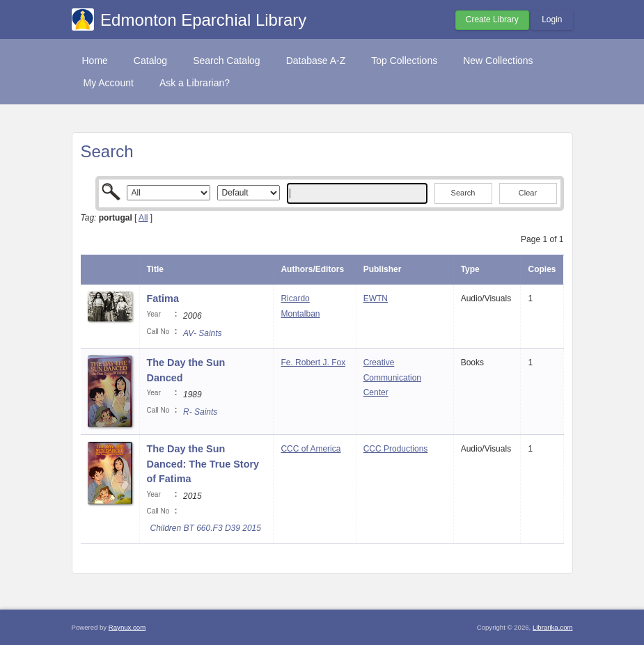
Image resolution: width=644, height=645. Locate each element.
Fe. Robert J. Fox (313, 363)
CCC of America (311, 449)
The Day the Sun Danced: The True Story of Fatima (203, 464)
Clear (528, 193)
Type (470, 269)
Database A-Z (316, 61)
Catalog (150, 61)
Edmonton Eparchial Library (203, 20)
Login (552, 19)
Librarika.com (553, 627)
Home (95, 61)
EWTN (376, 298)
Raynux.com (127, 627)
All (143, 218)
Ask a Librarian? (195, 83)
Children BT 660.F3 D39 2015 (206, 528)
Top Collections (404, 61)
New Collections (498, 61)
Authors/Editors (312, 269)
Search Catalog (227, 61)
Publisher (383, 269)
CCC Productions (396, 449)
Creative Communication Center (392, 377)
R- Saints (200, 412)
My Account (109, 83)
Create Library (492, 19)
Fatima (163, 298)
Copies (542, 269)
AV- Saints (203, 333)
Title (155, 269)
